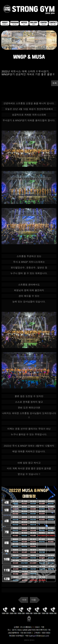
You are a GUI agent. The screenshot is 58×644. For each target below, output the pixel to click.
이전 (24, 600)
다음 (34, 600)
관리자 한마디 (29, 640)
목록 (55, 83)
